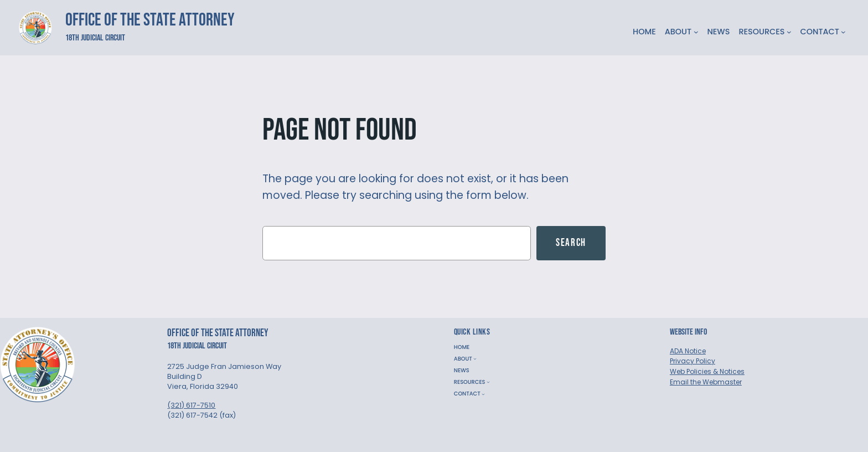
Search (571, 243)
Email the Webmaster (706, 382)
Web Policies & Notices (707, 371)
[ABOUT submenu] (696, 32)
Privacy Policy (693, 361)
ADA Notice (688, 351)
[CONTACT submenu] (843, 32)
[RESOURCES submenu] (789, 32)
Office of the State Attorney (150, 20)
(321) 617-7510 (191, 405)
